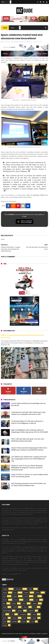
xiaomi (5, 593)
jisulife (5, 625)
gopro (35, 618)
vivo (15, 593)
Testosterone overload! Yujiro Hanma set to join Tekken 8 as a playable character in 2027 (28, 413)
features (36, 42)
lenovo (5, 600)
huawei (5, 589)
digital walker (7, 611)
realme (27, 593)
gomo (5, 618)
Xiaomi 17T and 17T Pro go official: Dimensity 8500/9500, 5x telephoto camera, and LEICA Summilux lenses (27, 468)
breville (15, 622)
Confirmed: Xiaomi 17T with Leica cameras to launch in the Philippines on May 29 (27, 422)
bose (24, 622)
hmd (25, 618)
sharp (5, 607)
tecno (16, 600)
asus (4, 596)
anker (34, 614)
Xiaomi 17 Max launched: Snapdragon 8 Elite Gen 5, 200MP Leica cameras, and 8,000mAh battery (29, 449)
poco (24, 603)
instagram (23, 614)
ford (33, 622)
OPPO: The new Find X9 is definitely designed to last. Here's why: (23, 336)
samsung (19, 589)
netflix (15, 607)
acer (37, 600)
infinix (26, 596)
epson (31, 42)
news (40, 42)
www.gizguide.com (8, 634)
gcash (14, 603)
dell (12, 614)
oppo (31, 589)
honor (38, 593)
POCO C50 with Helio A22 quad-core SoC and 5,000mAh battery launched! (28, 440)
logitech (31, 611)
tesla (5, 622)
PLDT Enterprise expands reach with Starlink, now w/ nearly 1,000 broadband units (29, 484)
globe (15, 596)
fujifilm (35, 603)
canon (25, 607)
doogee (20, 611)
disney (15, 618)
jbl (4, 614)
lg (36, 596)
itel (35, 607)
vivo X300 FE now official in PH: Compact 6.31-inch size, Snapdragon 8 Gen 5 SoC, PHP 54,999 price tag (29, 459)
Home (5, 28)
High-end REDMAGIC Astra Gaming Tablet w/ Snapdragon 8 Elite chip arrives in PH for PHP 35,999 (29, 431)
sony (27, 600)
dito (4, 603)
